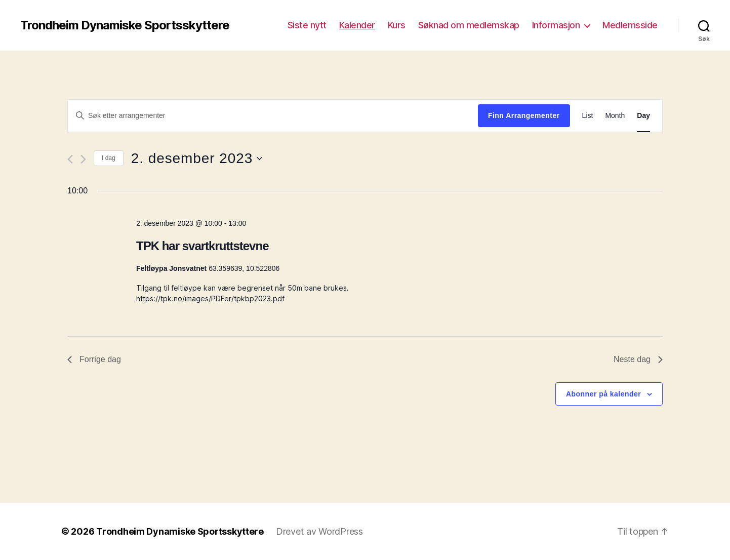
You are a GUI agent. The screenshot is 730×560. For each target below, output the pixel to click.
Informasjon (556, 25)
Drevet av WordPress (319, 531)
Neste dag (638, 359)
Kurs (397, 25)
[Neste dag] (83, 159)
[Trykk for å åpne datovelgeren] (197, 158)
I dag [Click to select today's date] (109, 158)
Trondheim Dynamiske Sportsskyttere (125, 25)
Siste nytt (307, 25)
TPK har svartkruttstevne (202, 246)
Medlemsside (630, 25)
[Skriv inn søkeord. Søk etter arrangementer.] (273, 115)
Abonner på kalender (603, 394)
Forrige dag (94, 359)
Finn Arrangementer (524, 115)
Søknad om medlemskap (469, 25)
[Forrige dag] (70, 159)
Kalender (357, 25)
